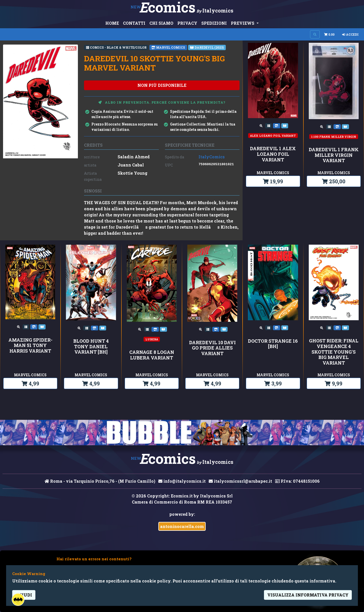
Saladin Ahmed (134, 157)
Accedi (350, 34)
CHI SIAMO (161, 23)
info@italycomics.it (182, 481)
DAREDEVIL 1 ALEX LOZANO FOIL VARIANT (273, 154)
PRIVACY (187, 23)
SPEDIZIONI (214, 23)
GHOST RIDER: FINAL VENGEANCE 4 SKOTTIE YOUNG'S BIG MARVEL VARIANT (334, 352)
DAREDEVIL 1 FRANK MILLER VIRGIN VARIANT (334, 155)
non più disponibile (162, 85)
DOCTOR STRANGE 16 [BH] (273, 344)
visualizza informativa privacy (308, 595)
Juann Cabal (131, 165)
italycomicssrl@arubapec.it (240, 481)
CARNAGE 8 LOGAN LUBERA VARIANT (152, 355)
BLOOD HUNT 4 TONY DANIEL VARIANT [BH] (91, 347)
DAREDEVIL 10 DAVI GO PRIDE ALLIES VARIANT (212, 348)
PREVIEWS (243, 23)
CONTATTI (134, 23)
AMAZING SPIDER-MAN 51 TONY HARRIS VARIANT (30, 346)
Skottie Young (132, 173)
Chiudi (24, 595)
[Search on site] (315, 34)
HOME (112, 23)
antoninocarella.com (182, 526)
